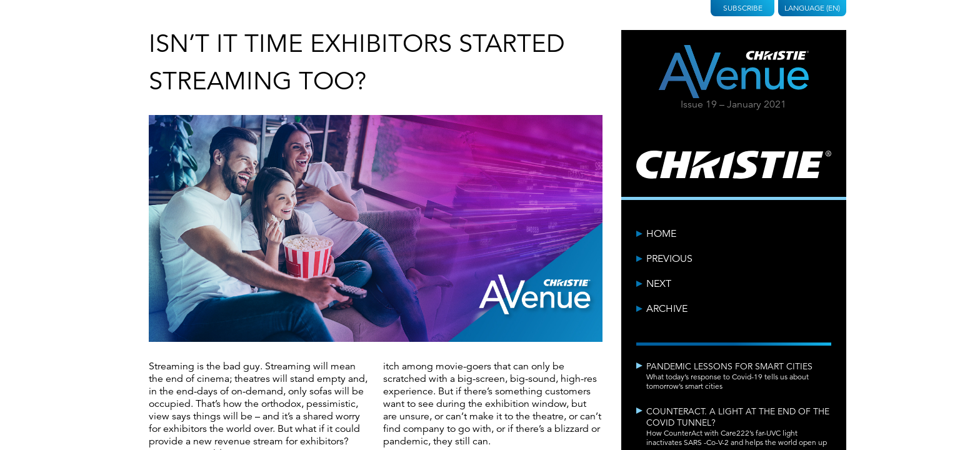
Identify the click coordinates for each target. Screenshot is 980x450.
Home (661, 234)
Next (659, 284)
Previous (669, 259)
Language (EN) (812, 8)
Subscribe (743, 8)
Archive (667, 309)
